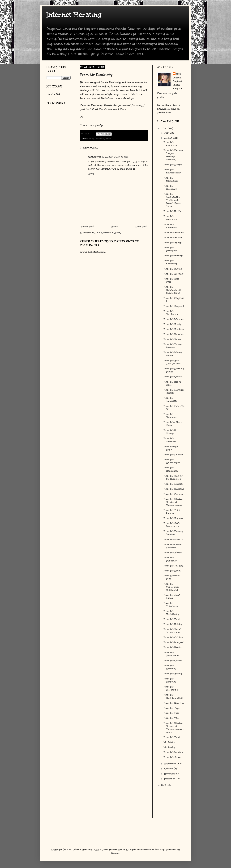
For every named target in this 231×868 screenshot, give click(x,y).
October (169, 769)
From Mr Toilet (172, 737)
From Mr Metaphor (170, 218)
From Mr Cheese (173, 661)
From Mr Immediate (170, 399)
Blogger (115, 853)
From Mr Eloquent (174, 306)
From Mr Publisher (170, 559)
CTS (178, 74)
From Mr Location (174, 752)
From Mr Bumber (174, 233)
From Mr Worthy (173, 256)
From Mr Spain (172, 571)
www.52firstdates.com (93, 252)
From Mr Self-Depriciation (172, 525)
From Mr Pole (171, 713)
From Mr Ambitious (170, 144)
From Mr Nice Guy (174, 703)
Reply (91, 174)
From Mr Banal (172, 339)
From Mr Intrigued (174, 642)
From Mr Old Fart (174, 637)
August (169, 138)
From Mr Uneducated (171, 654)
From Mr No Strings (170, 432)
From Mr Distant (173, 269)
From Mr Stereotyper (171, 688)
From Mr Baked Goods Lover (172, 631)
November (170, 774)
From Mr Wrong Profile (173, 354)
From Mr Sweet (172, 757)
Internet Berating (74, 15)
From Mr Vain (171, 718)
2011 (164, 785)
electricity (100, 138)
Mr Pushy (169, 747)
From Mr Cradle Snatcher (173, 546)
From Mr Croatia (173, 377)
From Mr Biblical (173, 237)
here (168, 113)
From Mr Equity (173, 324)
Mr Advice (169, 742)
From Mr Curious (173, 494)
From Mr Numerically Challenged (171, 587)
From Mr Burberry (170, 187)
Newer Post (87, 227)
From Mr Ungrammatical (173, 696)
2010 (165, 129)
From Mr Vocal (172, 619)
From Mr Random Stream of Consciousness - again (174, 728)
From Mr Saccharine (171, 313)
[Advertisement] (61, 145)
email (109, 138)
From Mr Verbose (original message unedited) (173, 155)
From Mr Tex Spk (173, 566)
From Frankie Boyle (171, 448)
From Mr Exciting (173, 274)
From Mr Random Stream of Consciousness (173, 502)
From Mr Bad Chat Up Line (172, 362)
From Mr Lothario (174, 455)
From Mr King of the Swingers (173, 477)
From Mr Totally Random (173, 346)
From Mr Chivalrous (171, 605)
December (170, 779)
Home (115, 227)
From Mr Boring (173, 674)
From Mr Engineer (174, 518)
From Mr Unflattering (172, 613)
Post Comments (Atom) (108, 233)
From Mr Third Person (172, 512)
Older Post (141, 227)
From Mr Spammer (170, 416)
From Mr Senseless (170, 440)
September (171, 764)
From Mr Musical (173, 484)
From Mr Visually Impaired (173, 533)
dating (92, 138)
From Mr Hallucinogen (172, 461)
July (167, 133)
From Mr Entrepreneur (172, 171)
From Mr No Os (172, 211)
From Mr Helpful (173, 647)
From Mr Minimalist (171, 179)
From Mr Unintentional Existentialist (172, 290)
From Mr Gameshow (171, 469)
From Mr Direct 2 (173, 540)
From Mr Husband (174, 489)
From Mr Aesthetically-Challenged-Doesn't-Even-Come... (172, 200)
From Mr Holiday (173, 624)
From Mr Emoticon (174, 329)
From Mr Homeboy (170, 667)
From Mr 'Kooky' (173, 243)
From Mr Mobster (174, 319)
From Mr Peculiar (174, 334)
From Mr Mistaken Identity (174, 391)
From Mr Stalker (173, 165)
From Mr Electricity (170, 262)
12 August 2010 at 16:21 (115, 157)
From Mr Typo (172, 708)
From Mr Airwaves (170, 226)
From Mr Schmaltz (170, 680)
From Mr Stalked (173, 553)
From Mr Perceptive (171, 249)
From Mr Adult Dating (172, 597)
